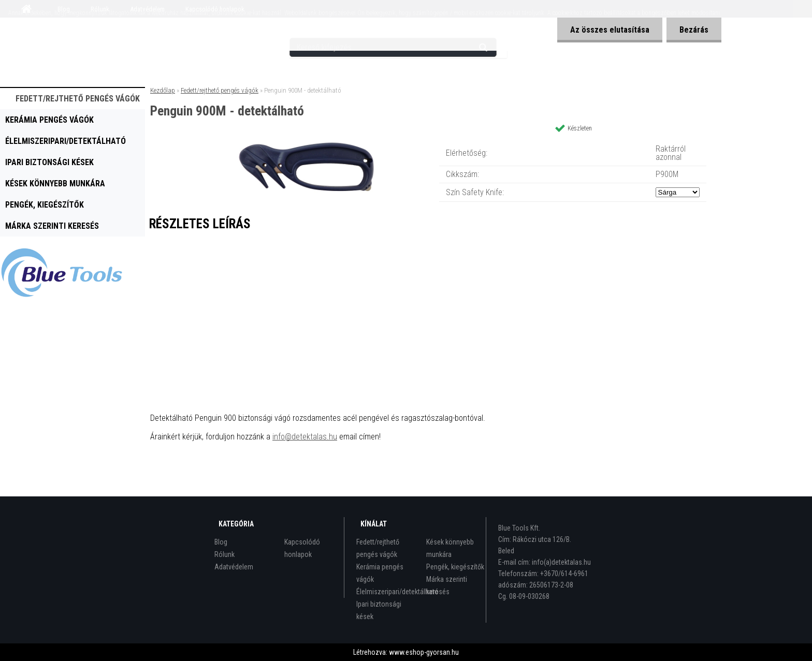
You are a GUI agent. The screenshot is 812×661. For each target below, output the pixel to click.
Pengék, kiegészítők (45, 205)
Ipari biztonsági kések (49, 162)
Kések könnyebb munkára (55, 183)
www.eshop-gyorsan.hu (424, 652)
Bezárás (694, 30)
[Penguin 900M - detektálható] (311, 142)
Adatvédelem (234, 567)
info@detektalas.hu (305, 437)
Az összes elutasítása (610, 30)
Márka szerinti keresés (52, 226)
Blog (221, 542)
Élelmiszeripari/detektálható (66, 141)
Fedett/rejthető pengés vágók (78, 99)
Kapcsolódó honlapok (302, 548)
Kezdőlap (163, 90)
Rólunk (224, 554)
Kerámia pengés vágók (49, 120)
